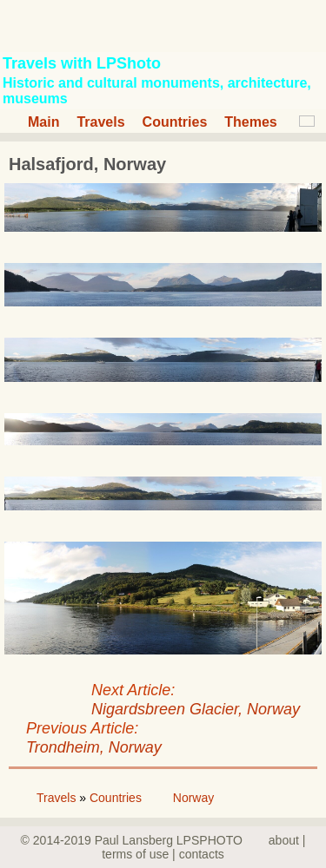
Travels (100, 122)
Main (43, 122)
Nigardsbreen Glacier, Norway (196, 709)
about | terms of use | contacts (203, 847)
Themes (250, 122)
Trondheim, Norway (94, 747)
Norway (193, 798)
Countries (175, 122)
